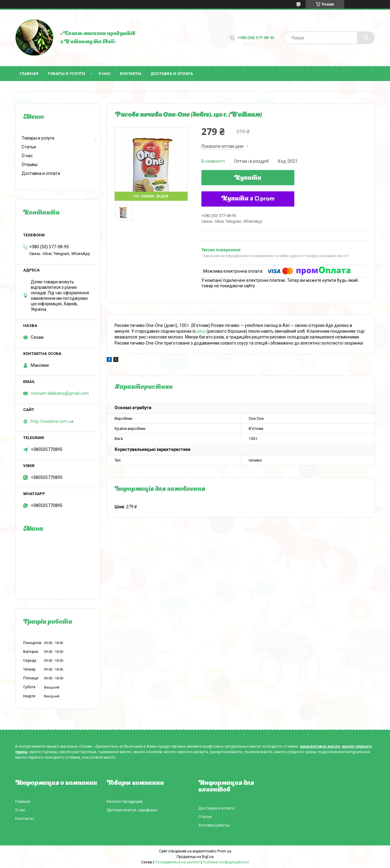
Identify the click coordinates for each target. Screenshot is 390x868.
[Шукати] (366, 38)
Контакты (131, 74)
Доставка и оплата (172, 74)
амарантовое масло (320, 746)
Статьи (29, 147)
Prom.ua (224, 851)
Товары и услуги (66, 74)
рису (201, 331)
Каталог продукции (125, 801)
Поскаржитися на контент (177, 862)
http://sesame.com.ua (52, 421)
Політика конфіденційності (226, 862)
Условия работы (214, 825)
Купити (248, 178)
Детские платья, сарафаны (132, 810)
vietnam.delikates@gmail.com (60, 393)
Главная (29, 74)
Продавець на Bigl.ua (195, 857)
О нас (105, 74)
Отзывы (30, 165)
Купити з (248, 199)
